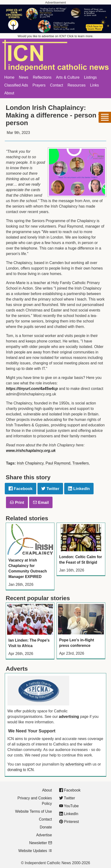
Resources (77, 85)
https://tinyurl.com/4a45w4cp (32, 389)
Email (41, 503)
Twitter (50, 489)
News (24, 77)
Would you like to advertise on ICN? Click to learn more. (55, 36)
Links (94, 85)
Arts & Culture (68, 77)
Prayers (39, 85)
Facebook (21, 489)
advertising (69, 717)
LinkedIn (79, 489)
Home (9, 77)
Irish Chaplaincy (30, 463)
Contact (57, 85)
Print (17, 503)
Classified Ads (16, 85)
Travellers (81, 463)
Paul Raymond (58, 463)
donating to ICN (21, 770)
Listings (90, 77)
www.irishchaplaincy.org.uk (31, 451)
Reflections (42, 77)
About (9, 93)
